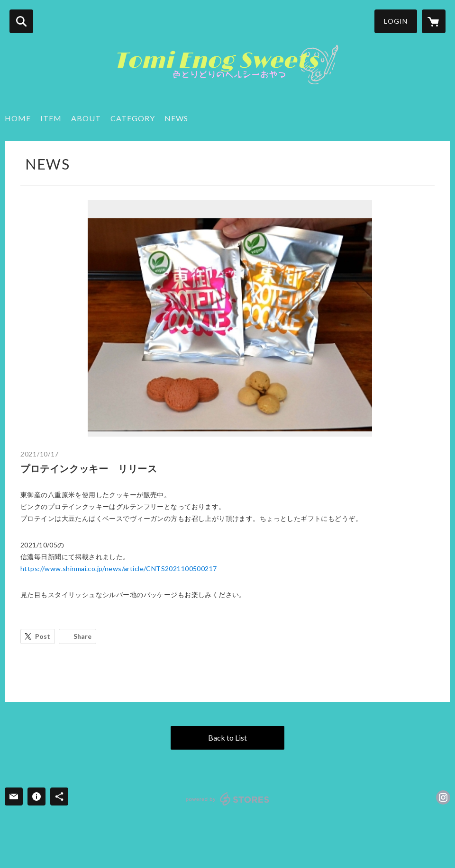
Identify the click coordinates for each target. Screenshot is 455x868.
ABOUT (86, 118)
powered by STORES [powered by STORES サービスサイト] (228, 799)
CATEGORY (133, 118)
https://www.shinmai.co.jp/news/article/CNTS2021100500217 (119, 568)
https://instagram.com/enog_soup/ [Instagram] (443, 797)
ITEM (51, 118)
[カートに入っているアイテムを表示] (434, 21)
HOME (18, 118)
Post (43, 636)
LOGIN (396, 21)
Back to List (227, 738)
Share (82, 636)
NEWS (176, 118)
